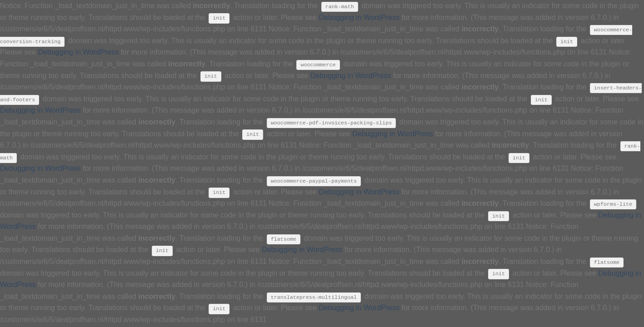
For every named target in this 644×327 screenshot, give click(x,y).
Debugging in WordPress (359, 17)
